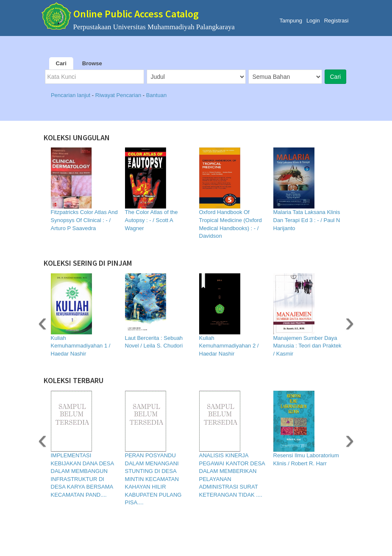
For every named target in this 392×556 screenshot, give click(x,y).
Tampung (291, 21)
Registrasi (336, 21)
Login (313, 21)
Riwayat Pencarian (119, 95)
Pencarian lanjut (71, 95)
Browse (92, 63)
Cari (61, 63)
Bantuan (156, 95)
